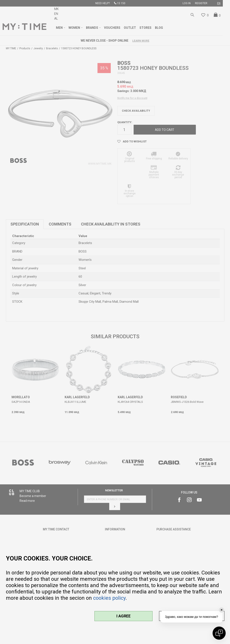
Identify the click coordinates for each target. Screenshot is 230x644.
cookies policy (109, 598)
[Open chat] (219, 633)
